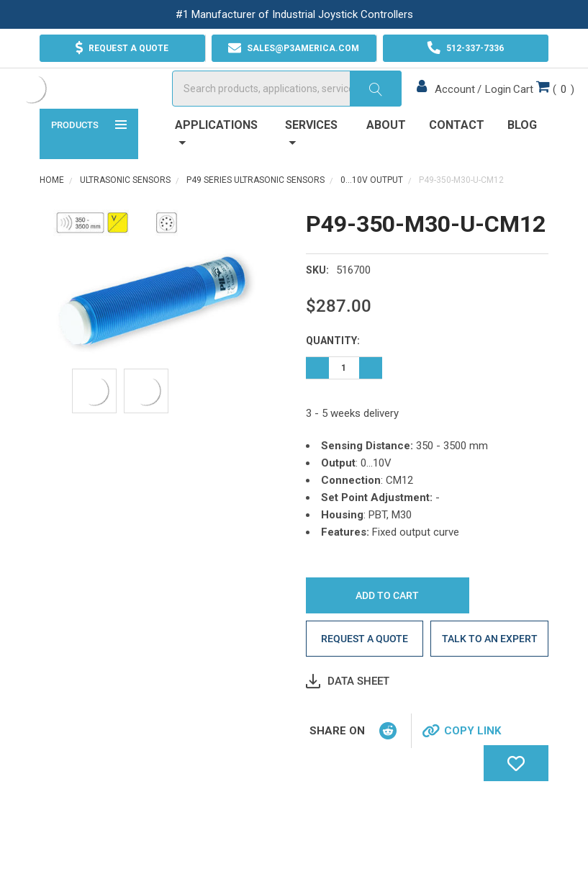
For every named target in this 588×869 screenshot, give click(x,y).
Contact (457, 167)
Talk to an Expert (490, 680)
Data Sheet (358, 723)
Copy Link (472, 773)
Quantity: (333, 382)
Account (429, 110)
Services (311, 174)
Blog (522, 167)
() (518, 109)
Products (89, 166)
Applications (216, 174)
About (386, 167)
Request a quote (365, 680)
